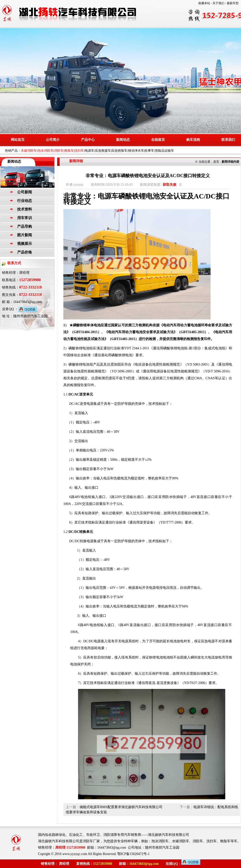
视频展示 (25, 244)
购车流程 (193, 140)
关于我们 (218, 3)
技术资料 (25, 209)
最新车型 (233, 3)
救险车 (69, 151)
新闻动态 (123, 140)
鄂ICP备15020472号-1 (133, 854)
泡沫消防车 (46, 151)
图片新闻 (25, 235)
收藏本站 (204, 3)
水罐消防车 (29, 151)
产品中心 (88, 140)
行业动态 (25, 201)
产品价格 (25, 252)
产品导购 (25, 226)
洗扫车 (79, 151)
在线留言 (158, 140)
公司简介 (53, 140)
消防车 (59, 151)
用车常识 (25, 218)
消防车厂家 (91, 841)
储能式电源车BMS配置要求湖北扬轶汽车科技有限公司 (121, 807)
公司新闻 (25, 192)
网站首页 (18, 140)
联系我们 (228, 140)
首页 (216, 162)
